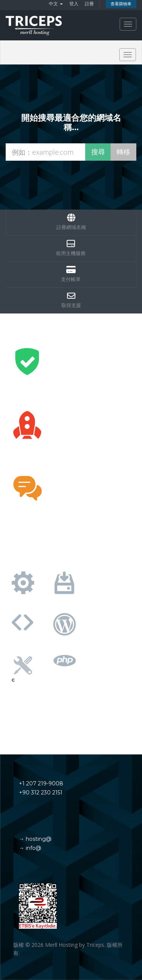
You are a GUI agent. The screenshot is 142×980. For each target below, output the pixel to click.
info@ (33, 848)
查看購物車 (121, 4)
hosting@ (38, 839)
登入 (74, 4)
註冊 (89, 4)
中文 (56, 4)
